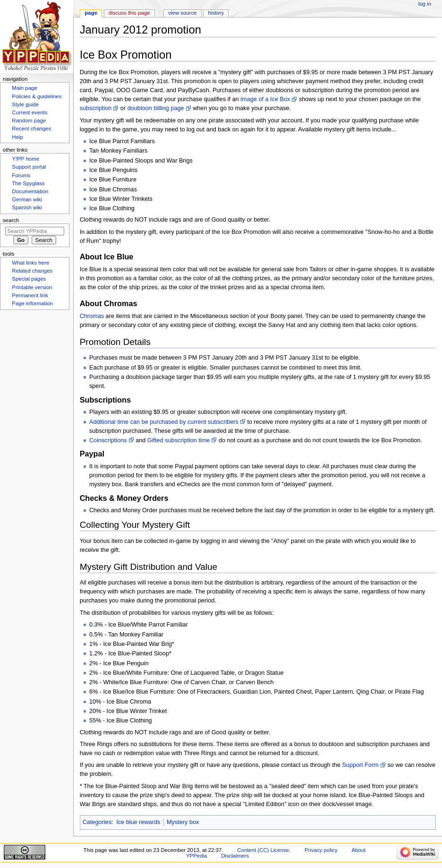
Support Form (360, 765)
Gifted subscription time (179, 440)
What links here (30, 263)
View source (182, 13)
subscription (96, 108)
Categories (97, 822)
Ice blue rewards (138, 822)
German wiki (27, 199)
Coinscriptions (108, 440)
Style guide (25, 104)
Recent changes (31, 129)
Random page (29, 120)
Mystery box (183, 822)
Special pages (29, 279)
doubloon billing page (156, 108)
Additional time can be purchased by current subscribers (164, 422)
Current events (30, 112)
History (216, 13)
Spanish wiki (27, 207)
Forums (21, 175)
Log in (425, 4)
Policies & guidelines (37, 96)
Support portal (29, 167)
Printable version (32, 287)
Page (91, 13)
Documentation (30, 191)
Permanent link (30, 295)
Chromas (92, 316)
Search (11, 220)
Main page (25, 88)
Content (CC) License (263, 850)
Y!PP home (25, 159)
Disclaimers (235, 856)
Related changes (32, 271)
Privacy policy (321, 850)
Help (17, 137)
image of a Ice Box (265, 99)
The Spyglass (28, 183)
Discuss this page (129, 13)
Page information (32, 303)
